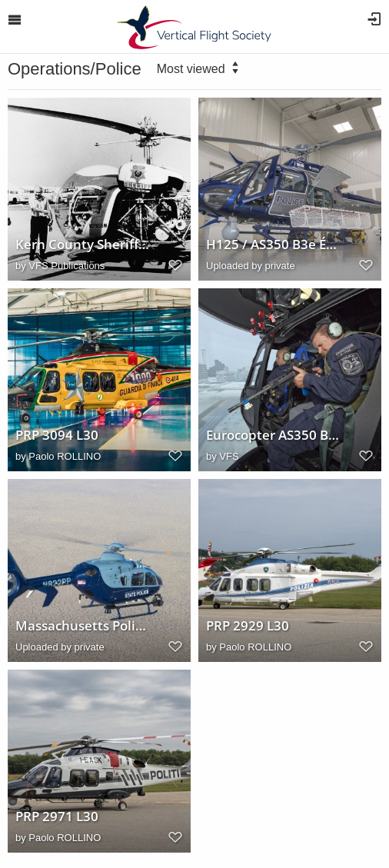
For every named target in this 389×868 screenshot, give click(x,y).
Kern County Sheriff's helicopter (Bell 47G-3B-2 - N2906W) (82, 244)
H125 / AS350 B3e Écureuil (273, 244)
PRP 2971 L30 (57, 816)
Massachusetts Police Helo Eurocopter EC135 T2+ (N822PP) (82, 626)
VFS (229, 456)
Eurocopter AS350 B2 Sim (273, 435)
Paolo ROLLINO (65, 456)
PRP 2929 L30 (248, 626)
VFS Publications (66, 266)
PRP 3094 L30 (57, 435)
